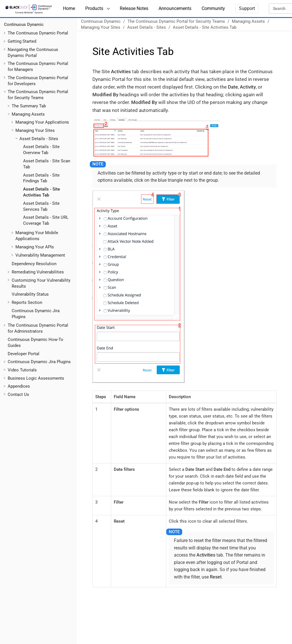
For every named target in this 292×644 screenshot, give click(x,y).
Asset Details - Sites (39, 139)
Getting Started (22, 41)
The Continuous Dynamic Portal (38, 33)
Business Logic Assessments (36, 378)
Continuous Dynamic (24, 24)
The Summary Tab (29, 106)
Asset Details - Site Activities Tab (205, 27)
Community (213, 8)
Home (69, 8)
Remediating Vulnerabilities (38, 272)
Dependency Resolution (34, 264)
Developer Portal (24, 354)
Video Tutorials (22, 370)
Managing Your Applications (42, 122)
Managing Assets (28, 114)
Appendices (19, 386)
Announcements (175, 8)
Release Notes (134, 8)
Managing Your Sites (35, 130)
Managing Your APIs (35, 247)
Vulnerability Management (40, 255)
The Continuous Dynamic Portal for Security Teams (176, 21)
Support (247, 8)
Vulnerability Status (30, 294)
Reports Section (27, 302)
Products (94, 8)
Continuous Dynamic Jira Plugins (39, 362)
